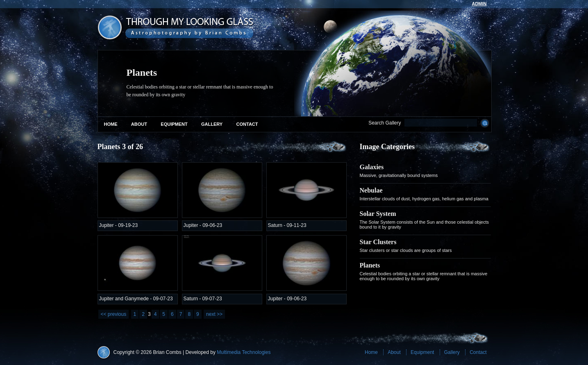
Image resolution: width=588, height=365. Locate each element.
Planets (370, 265)
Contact (247, 124)
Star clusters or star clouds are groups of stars (406, 250)
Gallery (212, 124)
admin (479, 4)
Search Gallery (385, 123)
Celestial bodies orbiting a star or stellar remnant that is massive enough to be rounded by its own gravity (424, 276)
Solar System (378, 214)
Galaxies (372, 167)
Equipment (174, 124)
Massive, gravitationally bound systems (399, 175)
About (139, 124)
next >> (214, 314)
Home (111, 124)
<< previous (114, 314)
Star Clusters (378, 242)
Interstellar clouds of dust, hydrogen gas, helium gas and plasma (424, 199)
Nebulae (371, 190)
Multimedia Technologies (244, 352)
